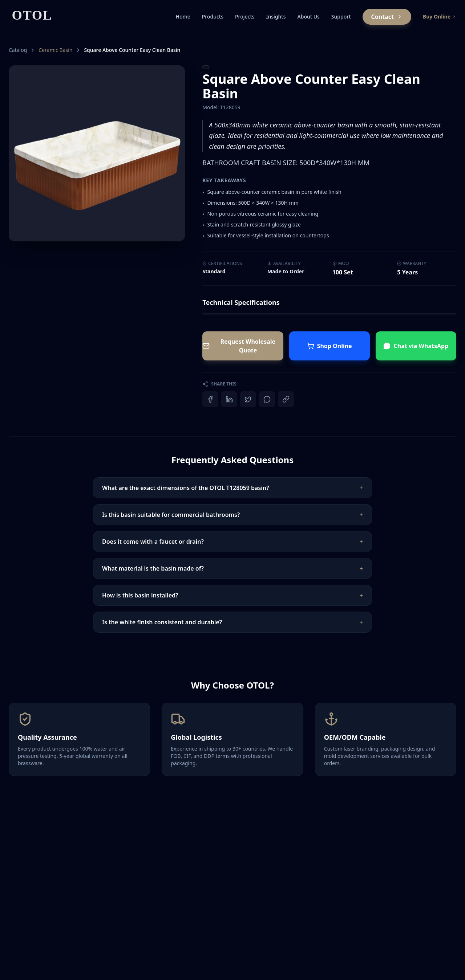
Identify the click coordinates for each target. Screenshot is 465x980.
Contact (387, 17)
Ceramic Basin (55, 50)
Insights (276, 17)
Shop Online (329, 346)
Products (213, 17)
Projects (245, 17)
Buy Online (440, 17)
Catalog (18, 50)
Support (341, 17)
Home (183, 17)
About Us (309, 17)
